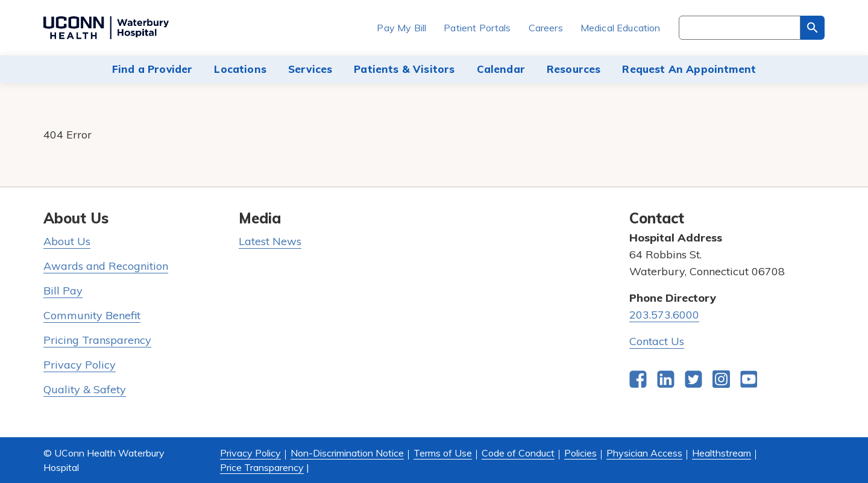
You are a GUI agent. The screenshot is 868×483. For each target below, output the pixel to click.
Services (310, 69)
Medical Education (621, 28)
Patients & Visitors (404, 69)
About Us (67, 241)
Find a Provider (153, 69)
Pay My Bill (401, 28)
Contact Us (657, 341)
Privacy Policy (80, 365)
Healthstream (722, 453)
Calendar (501, 69)
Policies (580, 453)
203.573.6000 (664, 315)
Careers (546, 28)
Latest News (270, 241)
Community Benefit (92, 315)
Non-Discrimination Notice (347, 453)
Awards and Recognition (106, 266)
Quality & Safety (85, 389)
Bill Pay (63, 291)
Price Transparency (262, 467)
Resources (574, 69)
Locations (240, 69)
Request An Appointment (689, 69)
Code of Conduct (518, 453)
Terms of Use (443, 453)
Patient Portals (477, 28)
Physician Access (644, 453)
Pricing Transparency (97, 340)
